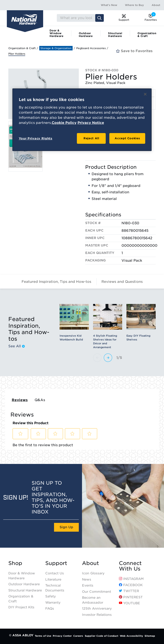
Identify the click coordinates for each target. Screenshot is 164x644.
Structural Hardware (115, 35)
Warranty (53, 603)
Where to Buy (134, 5)
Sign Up (66, 527)
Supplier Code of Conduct (102, 636)
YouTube (130, 603)
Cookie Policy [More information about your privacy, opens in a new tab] (64, 123)
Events (88, 585)
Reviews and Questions (122, 282)
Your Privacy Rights (36, 138)
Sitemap (150, 636)
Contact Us (55, 573)
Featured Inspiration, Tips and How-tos (56, 282)
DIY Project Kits (21, 607)
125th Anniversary (97, 609)
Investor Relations (97, 615)
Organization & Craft (147, 35)
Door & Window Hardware (56, 33)
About (156, 5)
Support (56, 563)
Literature (53, 579)
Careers (78, 636)
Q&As (40, 400)
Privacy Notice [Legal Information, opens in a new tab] (91, 123)
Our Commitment (97, 592)
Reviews (20, 400)
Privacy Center (62, 636)
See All (17, 346)
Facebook (131, 585)
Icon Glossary (93, 573)
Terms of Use (43, 636)
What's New (109, 5)
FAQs (50, 609)
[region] (82, 120)
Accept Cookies (127, 138)
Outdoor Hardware (86, 35)
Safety (51, 596)
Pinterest (131, 597)
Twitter (129, 591)
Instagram (131, 579)
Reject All (91, 138)
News (87, 579)
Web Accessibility (131, 636)
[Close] (145, 94)
